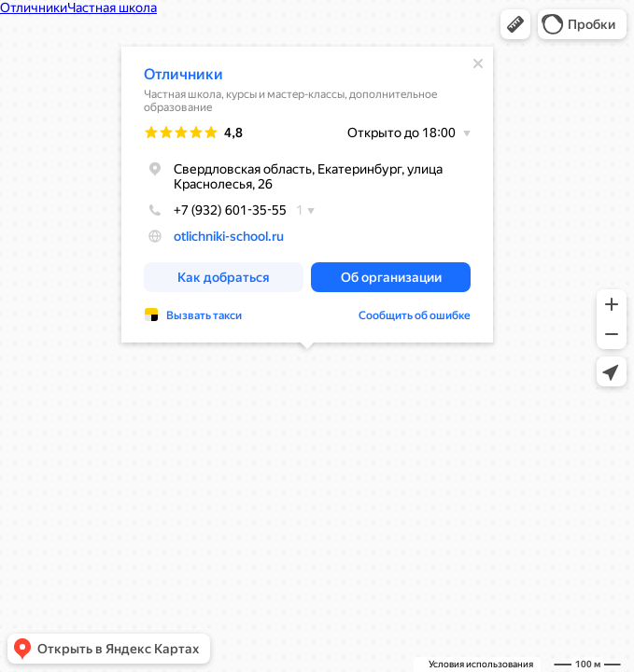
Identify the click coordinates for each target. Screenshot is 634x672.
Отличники (183, 74)
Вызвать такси (204, 315)
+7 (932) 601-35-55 (215, 210)
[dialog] (307, 195)
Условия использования (481, 664)
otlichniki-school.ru (229, 236)
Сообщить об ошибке (415, 315)
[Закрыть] (478, 63)
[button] (515, 24)
